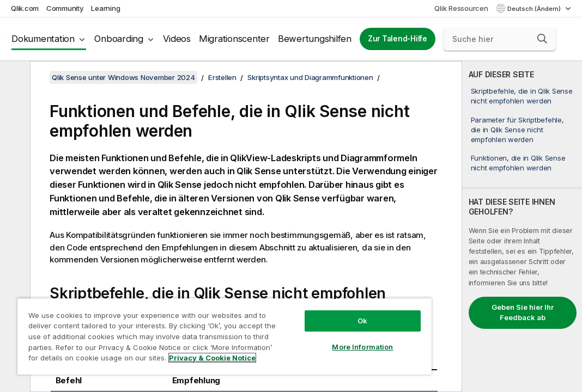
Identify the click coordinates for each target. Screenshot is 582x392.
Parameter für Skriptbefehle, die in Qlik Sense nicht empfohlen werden (517, 130)
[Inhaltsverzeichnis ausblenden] (14, 78)
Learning (105, 8)
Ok (298, 302)
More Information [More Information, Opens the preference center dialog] (298, 328)
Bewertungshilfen (315, 39)
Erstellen (222, 77)
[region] (186, 327)
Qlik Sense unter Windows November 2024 (123, 77)
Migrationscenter (234, 39)
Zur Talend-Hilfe (398, 39)
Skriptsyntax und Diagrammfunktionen (310, 77)
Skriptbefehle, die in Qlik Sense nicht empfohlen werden (522, 96)
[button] (542, 39)
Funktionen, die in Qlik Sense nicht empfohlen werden (518, 163)
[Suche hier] (500, 39)
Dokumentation (43, 39)
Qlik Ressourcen (461, 8)
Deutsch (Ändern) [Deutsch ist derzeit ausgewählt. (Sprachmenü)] (535, 9)
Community (65, 8)
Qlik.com (25, 8)
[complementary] (522, 226)
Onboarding (119, 39)
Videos (177, 39)
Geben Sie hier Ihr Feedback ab (523, 313)
